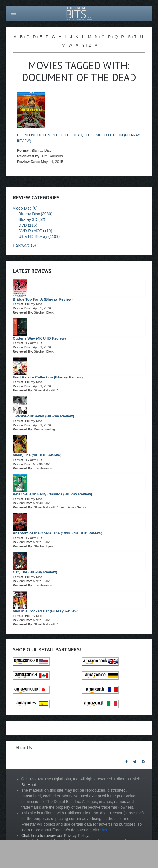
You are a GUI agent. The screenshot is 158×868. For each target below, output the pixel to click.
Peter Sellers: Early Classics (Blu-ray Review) (52, 494)
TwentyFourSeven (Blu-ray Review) (43, 416)
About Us (24, 748)
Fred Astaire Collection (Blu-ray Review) (48, 377)
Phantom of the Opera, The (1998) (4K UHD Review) (57, 533)
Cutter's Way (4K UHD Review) (39, 338)
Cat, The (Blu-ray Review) (35, 572)
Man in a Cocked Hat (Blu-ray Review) (46, 611)
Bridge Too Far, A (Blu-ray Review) (43, 299)
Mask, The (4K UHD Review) (37, 455)
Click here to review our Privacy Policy (55, 836)
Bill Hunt (29, 785)
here (106, 830)
